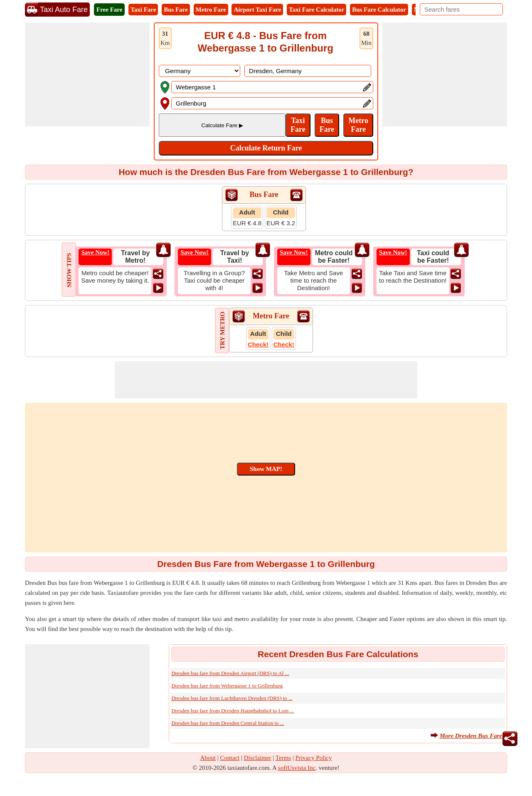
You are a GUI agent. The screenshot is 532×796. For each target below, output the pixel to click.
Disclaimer (258, 758)
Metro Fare (211, 10)
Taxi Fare (143, 10)
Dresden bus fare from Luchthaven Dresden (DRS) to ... (232, 698)
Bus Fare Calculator (379, 10)
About (208, 758)
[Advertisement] (87, 74)
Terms (283, 758)
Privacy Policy (314, 758)
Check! (258, 344)
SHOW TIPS (69, 270)
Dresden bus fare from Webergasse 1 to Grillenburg (227, 686)
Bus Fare (176, 10)
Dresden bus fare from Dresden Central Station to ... (228, 723)
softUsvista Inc (297, 768)
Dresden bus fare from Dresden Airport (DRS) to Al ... (230, 673)
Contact (230, 758)
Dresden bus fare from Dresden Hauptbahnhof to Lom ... (233, 711)
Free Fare (109, 10)
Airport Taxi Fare (257, 10)
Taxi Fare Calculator (316, 10)
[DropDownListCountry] (199, 71)
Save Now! (95, 252)
